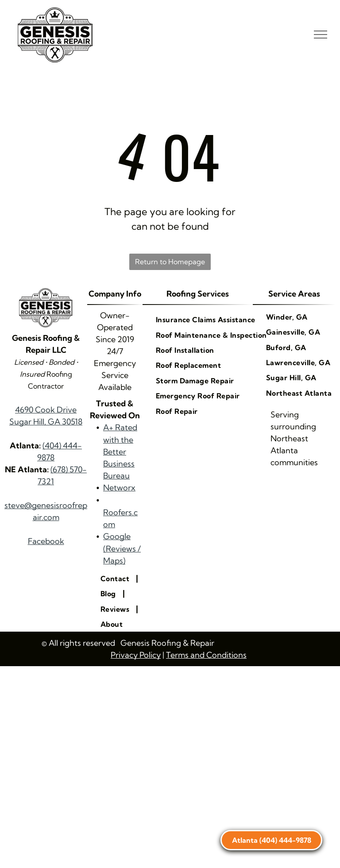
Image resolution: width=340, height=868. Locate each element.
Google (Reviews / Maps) (122, 548)
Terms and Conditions (206, 655)
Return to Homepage (170, 262)
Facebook (46, 541)
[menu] (321, 35)
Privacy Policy (136, 655)
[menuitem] (116, 579)
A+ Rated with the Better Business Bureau (120, 451)
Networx (119, 488)
